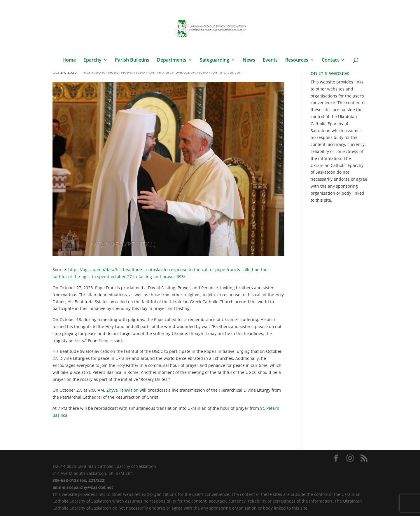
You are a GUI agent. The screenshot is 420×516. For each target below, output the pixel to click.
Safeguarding (215, 60)
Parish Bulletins (132, 60)
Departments (172, 60)
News (249, 60)
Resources (297, 60)
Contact (330, 60)
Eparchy (92, 60)
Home (69, 60)
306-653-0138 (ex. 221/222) (79, 480)
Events (270, 60)
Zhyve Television (123, 390)
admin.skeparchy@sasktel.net (83, 487)
